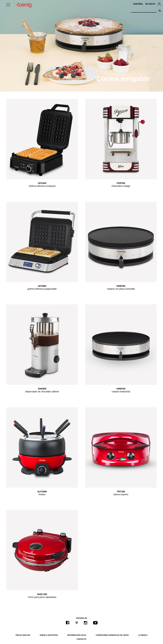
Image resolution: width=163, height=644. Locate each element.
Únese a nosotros (49, 635)
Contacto (81, 639)
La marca (143, 635)
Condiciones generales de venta (112, 635)
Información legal (77, 635)
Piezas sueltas (23, 635)
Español (138, 4)
